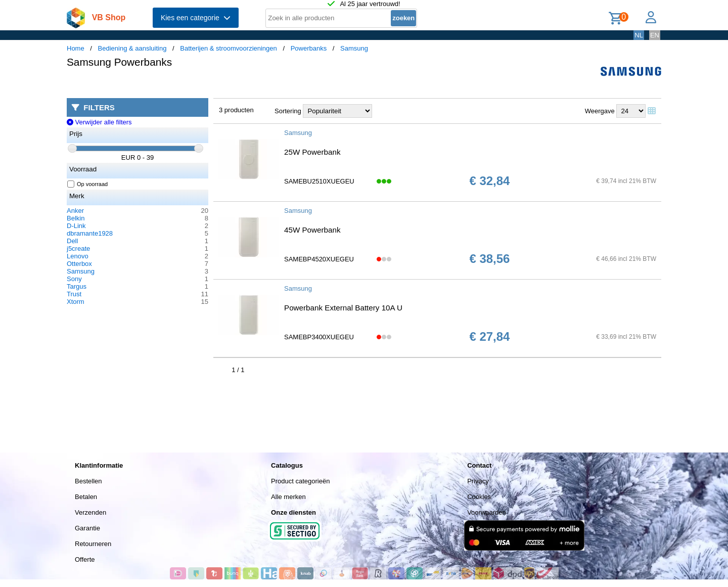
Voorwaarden (487, 512)
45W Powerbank (312, 230)
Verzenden (90, 512)
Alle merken (288, 497)
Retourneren (93, 544)
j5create (78, 249)
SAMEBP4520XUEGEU (319, 259)
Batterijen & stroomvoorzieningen (229, 48)
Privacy (478, 481)
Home (76, 48)
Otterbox (79, 264)
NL (639, 35)
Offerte (85, 559)
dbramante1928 (90, 233)
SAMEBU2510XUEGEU (319, 181)
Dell (72, 241)
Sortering (288, 111)
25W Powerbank (312, 152)
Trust (74, 294)
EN (655, 35)
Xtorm (76, 302)
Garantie (87, 528)
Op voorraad (88, 184)
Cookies (479, 497)
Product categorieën (300, 481)
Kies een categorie (196, 18)
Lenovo (78, 256)
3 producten (236, 110)
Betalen (86, 497)
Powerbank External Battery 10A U (343, 308)
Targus (77, 286)
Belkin (76, 218)
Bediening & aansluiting (132, 48)
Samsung (354, 48)
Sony (74, 279)
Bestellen (88, 481)
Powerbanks (309, 48)
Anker (75, 211)
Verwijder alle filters (99, 122)
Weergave (600, 111)
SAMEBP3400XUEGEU (319, 337)
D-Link (76, 226)
